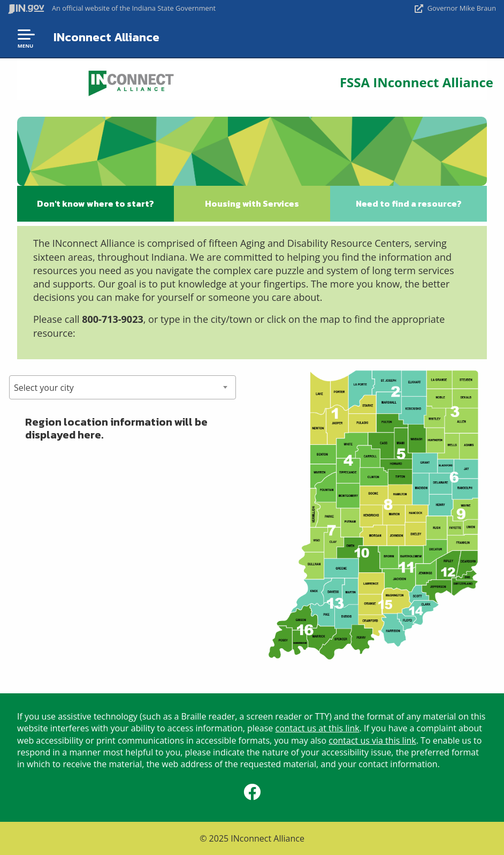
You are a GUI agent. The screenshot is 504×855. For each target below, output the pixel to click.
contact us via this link (372, 740)
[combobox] (123, 387)
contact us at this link (318, 728)
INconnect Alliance (106, 37)
